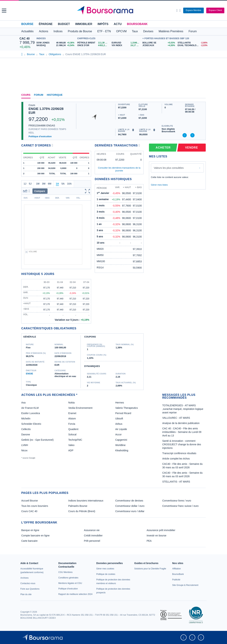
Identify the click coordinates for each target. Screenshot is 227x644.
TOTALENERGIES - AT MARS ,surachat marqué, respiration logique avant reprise (183, 409)
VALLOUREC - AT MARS (176, 418)
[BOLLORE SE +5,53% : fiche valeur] (159, 43)
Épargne (46, 24)
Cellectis (26, 429)
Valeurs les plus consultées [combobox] (169, 168)
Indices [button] (58, 31)
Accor (118, 434)
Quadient (73, 429)
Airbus (119, 424)
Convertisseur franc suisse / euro (180, 506)
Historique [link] (55, 95)
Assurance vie (92, 530)
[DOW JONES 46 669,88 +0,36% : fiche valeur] (56, 43)
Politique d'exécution (40, 136)
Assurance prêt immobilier (161, 530)
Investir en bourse (157, 536)
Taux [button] (135, 31)
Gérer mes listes (159, 185)
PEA (149, 541)
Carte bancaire (29, 541)
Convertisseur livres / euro (177, 501)
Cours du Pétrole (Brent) (82, 511)
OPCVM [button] (121, 31)
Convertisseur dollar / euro (130, 506)
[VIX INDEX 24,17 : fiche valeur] (126, 45)
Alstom (72, 419)
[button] (4, 11)
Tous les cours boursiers (35, 506)
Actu (118, 24)
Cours (26, 95)
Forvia (72, 424)
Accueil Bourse (30, 501)
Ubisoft (119, 419)
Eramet (72, 413)
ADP (71, 450)
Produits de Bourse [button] (80, 31)
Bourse (27, 24)
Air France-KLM (30, 408)
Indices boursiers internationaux (86, 501)
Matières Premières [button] (171, 31)
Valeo (71, 445)
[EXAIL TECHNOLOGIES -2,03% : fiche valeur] (193, 45)
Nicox (24, 450)
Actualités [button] (27, 31)
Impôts (103, 24)
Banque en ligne (30, 530)
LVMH (25, 445)
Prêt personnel (92, 541)
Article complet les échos (176, 459)
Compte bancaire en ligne (35, 536)
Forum (193, 31)
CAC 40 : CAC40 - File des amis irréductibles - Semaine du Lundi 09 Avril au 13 (182, 432)
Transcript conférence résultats (179, 453)
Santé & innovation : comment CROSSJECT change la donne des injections (182, 444)
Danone (26, 434)
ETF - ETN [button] (104, 31)
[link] (24, 578)
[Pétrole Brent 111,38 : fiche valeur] (93, 43)
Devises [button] (148, 31)
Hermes (120, 403)
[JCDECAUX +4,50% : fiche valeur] (159, 45)
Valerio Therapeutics (127, 408)
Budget (64, 24)
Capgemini (121, 440)
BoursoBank (137, 24)
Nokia (71, 403)
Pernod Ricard (123, 413)
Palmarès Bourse (78, 506)
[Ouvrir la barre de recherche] (177, 10)
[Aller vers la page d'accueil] (114, 10)
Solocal (72, 434)
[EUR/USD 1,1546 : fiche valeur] (126, 43)
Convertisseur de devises (129, 501)
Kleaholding (122, 450)
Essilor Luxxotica (31, 413)
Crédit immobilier (93, 536)
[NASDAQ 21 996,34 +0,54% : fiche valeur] (56, 45)
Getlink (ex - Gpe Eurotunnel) (37, 440)
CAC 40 (25, 39)
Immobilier (84, 24)
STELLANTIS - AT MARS (176, 482)
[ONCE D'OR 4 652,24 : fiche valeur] (93, 45)
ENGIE (29, 374)
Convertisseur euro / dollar (130, 511)
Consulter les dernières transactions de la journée (119, 169)
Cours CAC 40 (29, 511)
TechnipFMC (75, 440)
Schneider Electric (31, 424)
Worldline (120, 445)
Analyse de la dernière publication (181, 423)
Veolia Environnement (80, 408)
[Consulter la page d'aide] (180, 10)
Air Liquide (121, 429)
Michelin (26, 419)
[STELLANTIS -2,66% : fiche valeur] (193, 43)
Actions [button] (43, 31)
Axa (23, 403)
